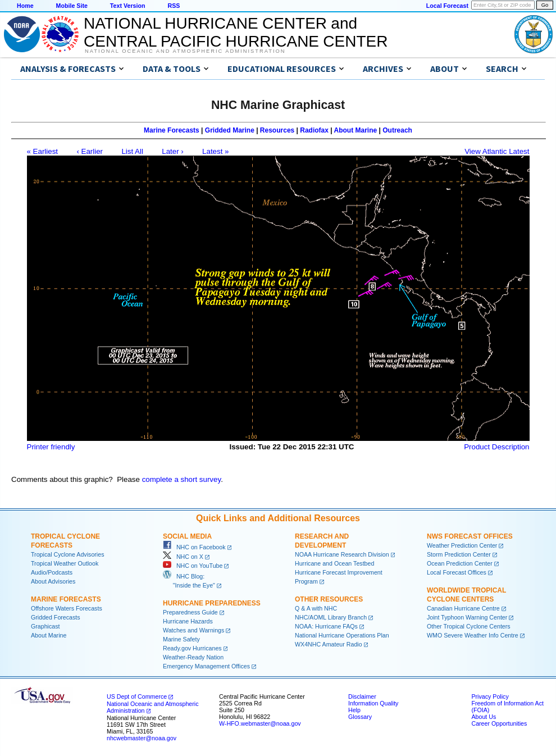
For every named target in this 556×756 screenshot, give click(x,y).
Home (25, 6)
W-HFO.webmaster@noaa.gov (260, 723)
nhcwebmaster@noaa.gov (142, 738)
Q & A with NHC (316, 608)
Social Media (187, 536)
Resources (277, 130)
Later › (173, 151)
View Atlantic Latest (497, 151)
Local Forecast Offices (457, 572)
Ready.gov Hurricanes (192, 648)
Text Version (128, 6)
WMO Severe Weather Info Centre (473, 635)
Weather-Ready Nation (193, 657)
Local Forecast (447, 6)
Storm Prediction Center (459, 554)
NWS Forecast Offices (470, 536)
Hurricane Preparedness (212, 603)
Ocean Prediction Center (460, 563)
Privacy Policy (490, 696)
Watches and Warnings (193, 630)
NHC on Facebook (194, 547)
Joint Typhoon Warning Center (467, 617)
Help (354, 710)
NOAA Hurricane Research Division (342, 554)
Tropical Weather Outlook (65, 563)
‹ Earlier (90, 151)
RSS (174, 6)
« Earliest (43, 151)
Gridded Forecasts (56, 617)
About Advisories (53, 581)
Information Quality (373, 703)
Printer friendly (51, 447)
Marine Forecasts (172, 130)
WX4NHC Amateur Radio (329, 644)
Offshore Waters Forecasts (67, 608)
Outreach (397, 130)
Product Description (496, 447)
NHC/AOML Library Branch (331, 617)
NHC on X (183, 557)
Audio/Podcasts (52, 572)
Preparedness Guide (190, 612)
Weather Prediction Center (462, 545)
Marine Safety (181, 639)
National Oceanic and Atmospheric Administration (185, 51)
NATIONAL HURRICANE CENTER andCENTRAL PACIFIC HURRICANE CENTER (236, 32)
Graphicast (45, 626)
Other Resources (329, 599)
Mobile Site (72, 6)
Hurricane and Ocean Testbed (334, 563)
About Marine (356, 130)
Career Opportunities (499, 723)
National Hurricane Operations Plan (342, 635)
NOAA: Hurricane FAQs (326, 626)
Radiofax (314, 130)
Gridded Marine (230, 130)
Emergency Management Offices (206, 666)
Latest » (215, 151)
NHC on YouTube (193, 566)
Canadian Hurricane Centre (463, 608)
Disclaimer (362, 696)
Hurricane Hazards (188, 621)
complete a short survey (182, 479)
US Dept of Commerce (137, 696)
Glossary (360, 717)
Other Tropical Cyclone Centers (469, 626)
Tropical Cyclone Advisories (68, 554)
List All (132, 151)
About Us (484, 717)
